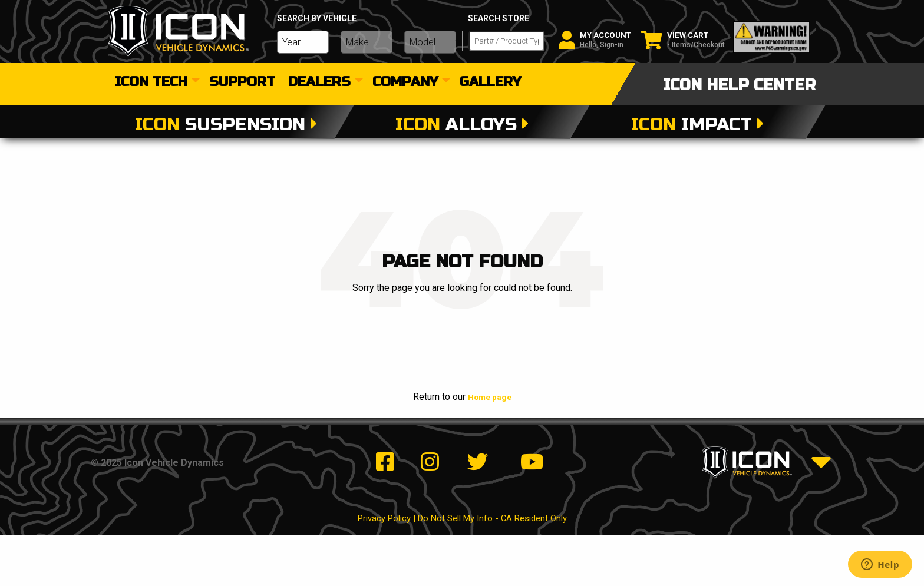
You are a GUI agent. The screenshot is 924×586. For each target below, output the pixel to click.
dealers (319, 82)
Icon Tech (151, 82)
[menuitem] (156, 82)
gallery (490, 82)
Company (405, 82)
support (242, 82)
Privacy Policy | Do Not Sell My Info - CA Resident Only (462, 569)
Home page (489, 397)
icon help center (740, 85)
